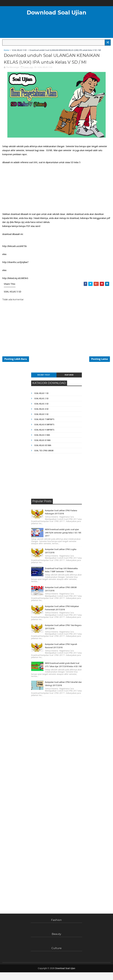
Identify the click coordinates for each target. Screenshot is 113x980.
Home (6, 50)
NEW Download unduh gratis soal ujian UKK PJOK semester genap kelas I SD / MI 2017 (63, 533)
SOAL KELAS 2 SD (41, 399)
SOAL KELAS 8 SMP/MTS (44, 425)
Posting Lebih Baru (16, 359)
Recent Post (44, 375)
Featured (69, 375)
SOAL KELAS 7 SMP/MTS (44, 419)
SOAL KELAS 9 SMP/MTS (44, 430)
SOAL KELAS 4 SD (41, 409)
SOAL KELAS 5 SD (19, 50)
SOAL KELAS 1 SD (41, 393)
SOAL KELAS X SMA (42, 435)
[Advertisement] (25, 188)
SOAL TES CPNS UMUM (44, 451)
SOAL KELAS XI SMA (42, 440)
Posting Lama (100, 359)
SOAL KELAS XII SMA (43, 445)
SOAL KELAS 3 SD (41, 404)
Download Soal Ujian (56, 12)
